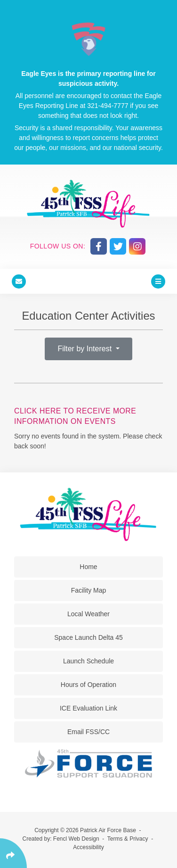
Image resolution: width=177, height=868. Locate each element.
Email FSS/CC (88, 732)
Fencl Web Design (76, 839)
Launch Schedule (88, 661)
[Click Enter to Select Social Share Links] (13, 853)
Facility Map (89, 590)
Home (88, 567)
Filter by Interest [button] (85, 349)
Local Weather (88, 614)
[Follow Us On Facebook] (99, 246)
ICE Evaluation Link (88, 708)
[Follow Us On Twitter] (118, 246)
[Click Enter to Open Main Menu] (158, 281)
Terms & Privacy (128, 839)
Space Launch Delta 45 (88, 637)
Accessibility (88, 847)
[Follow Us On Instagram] (137, 246)
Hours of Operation (88, 685)
